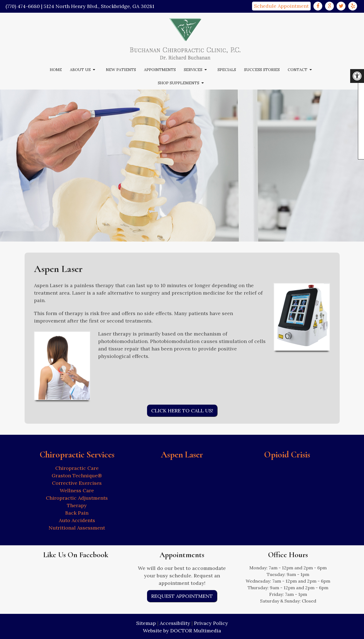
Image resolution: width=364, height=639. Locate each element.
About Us (80, 70)
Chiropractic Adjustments (77, 498)
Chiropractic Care (77, 468)
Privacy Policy (211, 623)
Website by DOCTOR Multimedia (182, 631)
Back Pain (77, 513)
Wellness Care (77, 490)
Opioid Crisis (287, 455)
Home (56, 70)
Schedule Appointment (281, 6)
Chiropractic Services (77, 455)
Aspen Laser (182, 455)
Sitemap (146, 623)
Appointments (160, 70)
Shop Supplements (179, 83)
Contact (298, 70)
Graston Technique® (77, 476)
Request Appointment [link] (182, 596)
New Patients (121, 70)
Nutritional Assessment (77, 528)
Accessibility (175, 623)
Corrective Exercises (77, 483)
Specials (227, 70)
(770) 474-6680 (23, 6)
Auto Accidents (77, 520)
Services (193, 70)
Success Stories (262, 70)
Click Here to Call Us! (182, 411)
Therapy (77, 505)
